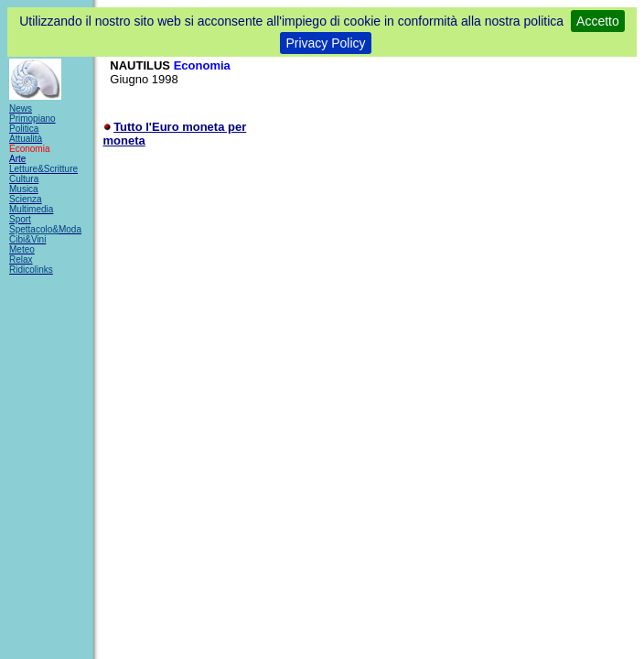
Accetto (598, 21)
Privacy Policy (325, 43)
